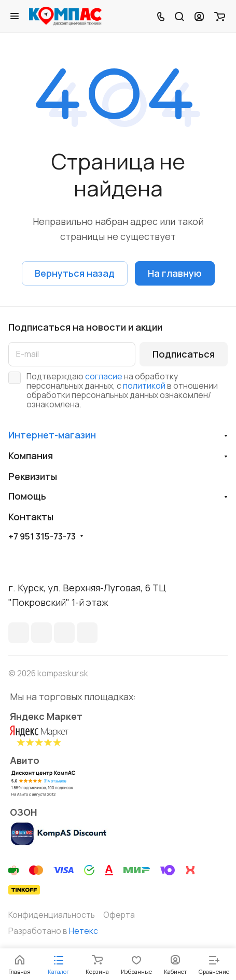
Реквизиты (33, 476)
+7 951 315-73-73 (42, 536)
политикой (144, 386)
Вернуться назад (75, 273)
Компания (31, 456)
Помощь (27, 496)
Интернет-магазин (52, 435)
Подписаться (184, 354)
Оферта (119, 915)
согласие (104, 376)
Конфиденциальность (52, 915)
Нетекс (84, 931)
